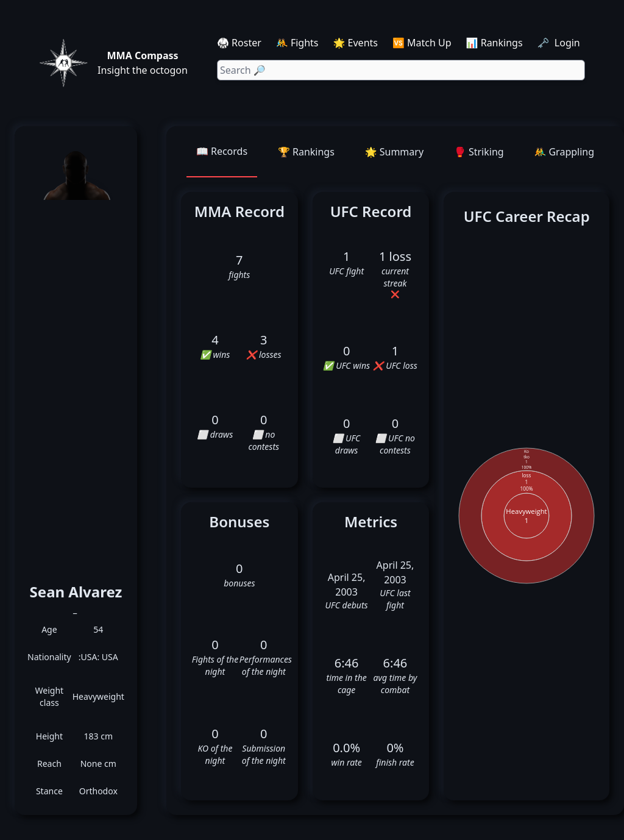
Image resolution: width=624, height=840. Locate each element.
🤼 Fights (297, 43)
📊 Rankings (495, 43)
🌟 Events (356, 43)
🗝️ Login (560, 43)
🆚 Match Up (422, 43)
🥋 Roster (239, 43)
